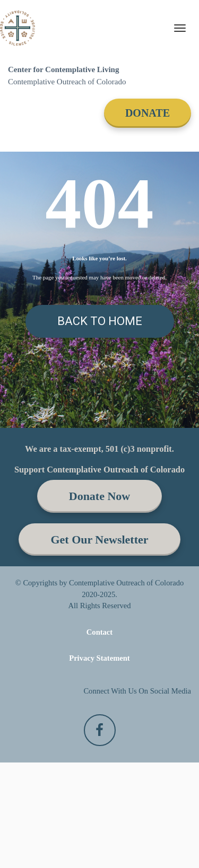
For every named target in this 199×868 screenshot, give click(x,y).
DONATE (148, 113)
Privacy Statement (99, 764)
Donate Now (100, 602)
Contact (99, 738)
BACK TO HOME (100, 321)
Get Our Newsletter (99, 645)
